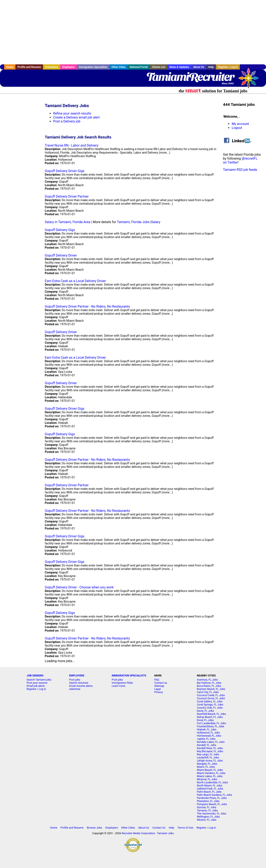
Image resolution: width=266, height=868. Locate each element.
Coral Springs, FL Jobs (210, 705)
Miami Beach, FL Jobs (210, 770)
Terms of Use (185, 828)
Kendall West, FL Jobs (210, 748)
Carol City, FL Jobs (208, 692)
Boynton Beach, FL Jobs (211, 689)
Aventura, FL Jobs (207, 680)
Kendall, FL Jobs (206, 745)
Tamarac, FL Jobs (207, 810)
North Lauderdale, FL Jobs (212, 782)
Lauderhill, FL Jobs (208, 757)
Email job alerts (36, 686)
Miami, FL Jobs (206, 767)
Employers (68, 67)
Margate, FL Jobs (207, 764)
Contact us (161, 683)
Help (211, 67)
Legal (157, 689)
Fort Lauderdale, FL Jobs (211, 723)
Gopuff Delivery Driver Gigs (65, 171)
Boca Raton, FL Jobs (209, 686)
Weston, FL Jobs (207, 820)
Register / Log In (228, 67)
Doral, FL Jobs (205, 720)
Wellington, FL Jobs (208, 817)
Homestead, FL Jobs (209, 736)
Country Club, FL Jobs (210, 708)
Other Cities (118, 67)
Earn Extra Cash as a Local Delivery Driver (75, 281)
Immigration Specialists (93, 67)
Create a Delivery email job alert (76, 117)
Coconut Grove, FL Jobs (211, 698)
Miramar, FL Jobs (207, 779)
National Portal (139, 67)
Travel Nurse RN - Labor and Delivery (72, 145)
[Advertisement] (133, 32)
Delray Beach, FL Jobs (210, 717)
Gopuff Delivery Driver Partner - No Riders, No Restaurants (87, 306)
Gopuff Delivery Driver (61, 255)
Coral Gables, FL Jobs (210, 701)
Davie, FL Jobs (205, 711)
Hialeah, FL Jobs (207, 729)
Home (10, 67)
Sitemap (159, 686)
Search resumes (79, 683)
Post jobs (75, 680)
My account (240, 124)
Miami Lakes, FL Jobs (210, 776)
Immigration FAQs (122, 683)
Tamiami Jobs (165, 833)
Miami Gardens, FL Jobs (211, 773)
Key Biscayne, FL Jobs (210, 751)
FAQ (157, 680)
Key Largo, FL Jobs (208, 754)
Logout (237, 128)
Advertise (75, 689)
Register (31, 689)
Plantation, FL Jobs (208, 801)
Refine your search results (72, 113)
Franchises (52, 67)
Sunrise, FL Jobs (207, 807)
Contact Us (159, 828)
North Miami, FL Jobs (209, 785)
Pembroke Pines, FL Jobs (212, 798)
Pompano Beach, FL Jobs (212, 804)
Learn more (119, 686)
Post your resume (37, 683)
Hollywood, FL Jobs (208, 733)
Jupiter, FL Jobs (206, 739)
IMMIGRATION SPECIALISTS (129, 675)
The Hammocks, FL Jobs (211, 814)
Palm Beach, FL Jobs (209, 792)
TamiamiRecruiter (190, 77)
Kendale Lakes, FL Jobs (211, 742)
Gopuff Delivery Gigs (60, 230)
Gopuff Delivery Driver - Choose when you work (79, 587)
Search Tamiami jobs (39, 680)
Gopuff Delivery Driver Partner (67, 196)
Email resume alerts (81, 686)
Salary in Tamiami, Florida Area (68, 222)
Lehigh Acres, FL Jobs (210, 761)
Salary (156, 222)
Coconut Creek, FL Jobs (211, 695)
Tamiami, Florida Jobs (133, 222)
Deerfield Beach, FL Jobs (211, 714)
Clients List (159, 67)
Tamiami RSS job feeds (240, 170)
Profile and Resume (29, 67)
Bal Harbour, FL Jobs (209, 683)
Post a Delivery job (67, 121)
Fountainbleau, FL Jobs (211, 726)
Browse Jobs (95, 828)
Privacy (158, 692)
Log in (42, 689)
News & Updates (179, 67)
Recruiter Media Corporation (138, 833)
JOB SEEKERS (35, 675)
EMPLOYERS (77, 675)
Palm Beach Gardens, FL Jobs (214, 795)
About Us (199, 67)
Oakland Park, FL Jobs (210, 789)
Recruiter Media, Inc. (250, 80)
